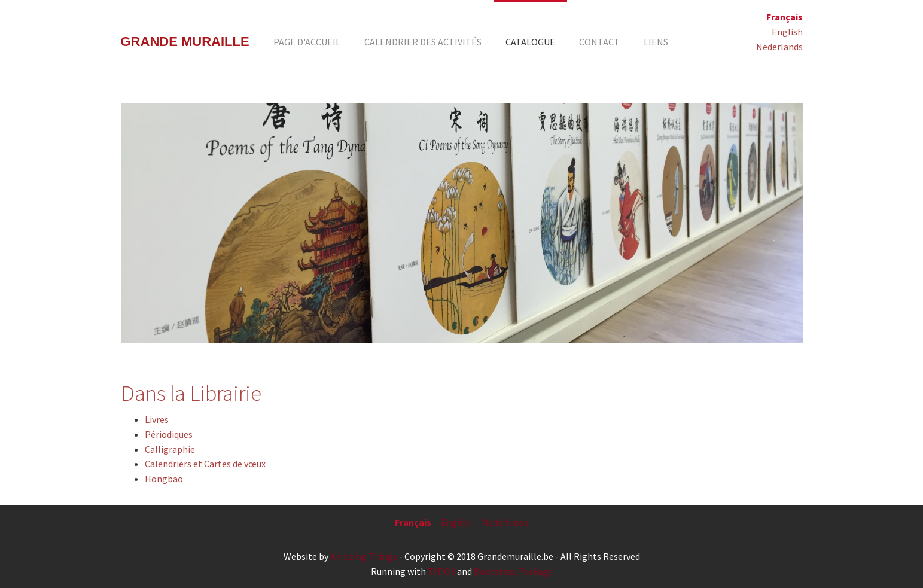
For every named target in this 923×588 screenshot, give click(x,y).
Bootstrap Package (513, 571)
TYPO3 (441, 571)
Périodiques (169, 434)
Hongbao (164, 479)
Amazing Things (364, 556)
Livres (157, 419)
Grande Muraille (185, 42)
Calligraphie (170, 449)
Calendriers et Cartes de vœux (205, 464)
